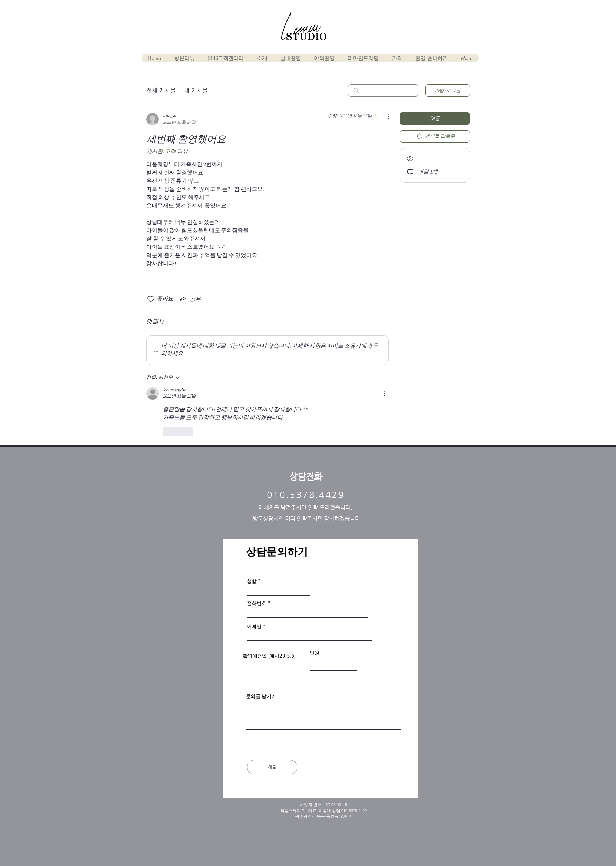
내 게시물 (196, 90)
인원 (314, 653)
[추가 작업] (385, 116)
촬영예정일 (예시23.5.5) (269, 656)
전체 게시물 (161, 90)
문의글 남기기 (261, 696)
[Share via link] (190, 299)
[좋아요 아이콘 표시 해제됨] (151, 299)
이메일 (254, 626)
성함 (252, 581)
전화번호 (257, 603)
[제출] (272, 767)
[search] (383, 91)
